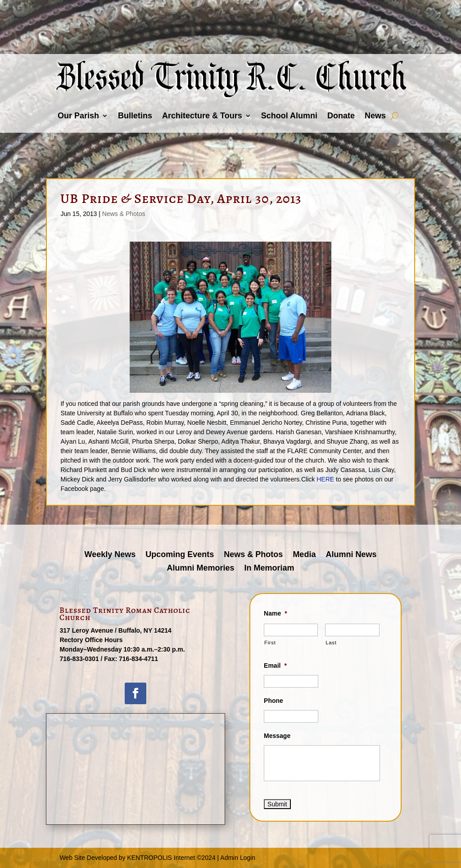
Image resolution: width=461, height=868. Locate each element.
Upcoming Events (180, 555)
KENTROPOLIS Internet (161, 858)
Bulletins (135, 116)
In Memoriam (269, 569)
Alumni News (351, 555)
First (270, 643)
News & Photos (124, 214)
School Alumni (289, 116)
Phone (273, 701)
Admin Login (238, 858)
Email (275, 666)
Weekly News (110, 555)
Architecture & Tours (202, 116)
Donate (341, 116)
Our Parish (78, 116)
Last (331, 643)
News (375, 116)
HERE (325, 479)
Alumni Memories (200, 569)
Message (277, 736)
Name (276, 613)
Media (304, 555)
